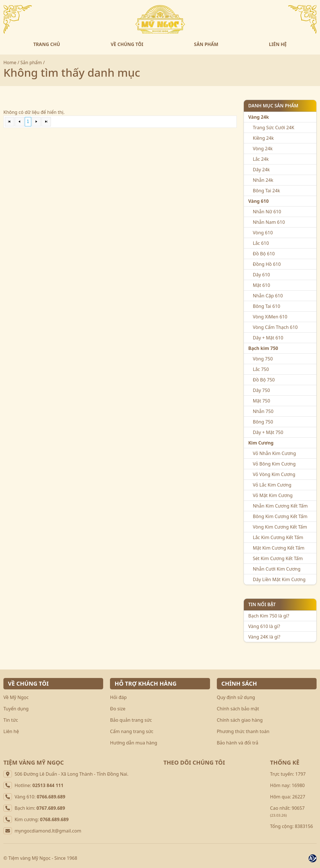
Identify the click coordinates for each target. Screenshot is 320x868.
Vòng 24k (263, 149)
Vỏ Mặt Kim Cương (273, 495)
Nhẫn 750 (263, 411)
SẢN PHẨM (206, 44)
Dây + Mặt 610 (268, 338)
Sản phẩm (31, 62)
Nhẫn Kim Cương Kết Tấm (280, 506)
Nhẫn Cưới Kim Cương (277, 569)
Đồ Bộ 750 (264, 380)
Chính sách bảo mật (238, 709)
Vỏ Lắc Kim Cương (272, 485)
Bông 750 (263, 422)
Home (10, 62)
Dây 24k (261, 170)
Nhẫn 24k (263, 180)
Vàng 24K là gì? (264, 637)
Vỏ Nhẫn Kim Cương (275, 453)
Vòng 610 (263, 233)
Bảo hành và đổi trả (238, 743)
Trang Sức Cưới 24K (274, 128)
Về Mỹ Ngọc (16, 697)
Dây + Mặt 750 (268, 432)
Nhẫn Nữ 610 (267, 212)
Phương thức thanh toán (243, 731)
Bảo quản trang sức (131, 720)
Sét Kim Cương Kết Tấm (278, 558)
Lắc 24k (261, 159)
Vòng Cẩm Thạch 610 (275, 327)
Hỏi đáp (118, 697)
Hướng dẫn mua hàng (134, 743)
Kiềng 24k (263, 138)
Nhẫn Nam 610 (269, 222)
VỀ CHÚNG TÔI (127, 44)
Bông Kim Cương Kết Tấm (280, 516)
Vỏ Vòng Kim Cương (274, 474)
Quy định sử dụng (236, 697)
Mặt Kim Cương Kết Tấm (279, 548)
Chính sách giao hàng (240, 720)
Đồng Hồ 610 (267, 264)
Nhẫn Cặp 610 (268, 296)
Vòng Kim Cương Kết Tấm (280, 527)
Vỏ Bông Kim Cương (274, 464)
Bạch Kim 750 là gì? (269, 616)
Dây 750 (261, 390)
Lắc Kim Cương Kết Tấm (278, 537)
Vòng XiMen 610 (270, 317)
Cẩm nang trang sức (132, 731)
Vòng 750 (263, 359)
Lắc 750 (261, 369)
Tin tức (11, 720)
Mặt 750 (262, 401)
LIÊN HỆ (278, 44)
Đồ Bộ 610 (264, 254)
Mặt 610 (262, 285)
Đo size (118, 709)
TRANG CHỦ (47, 44)
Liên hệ (11, 731)
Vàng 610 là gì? (264, 626)
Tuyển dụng (16, 709)
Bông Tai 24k (267, 191)
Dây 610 (261, 275)
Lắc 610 (261, 243)
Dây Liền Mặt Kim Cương (279, 579)
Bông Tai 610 (267, 306)
